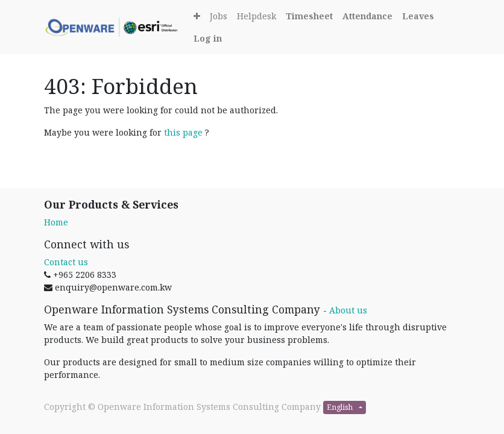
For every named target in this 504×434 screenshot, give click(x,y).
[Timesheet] (309, 16)
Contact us (66, 262)
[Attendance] (367, 16)
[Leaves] (418, 16)
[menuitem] (219, 16)
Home (56, 222)
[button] (197, 16)
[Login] (208, 38)
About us (348, 310)
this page (183, 132)
